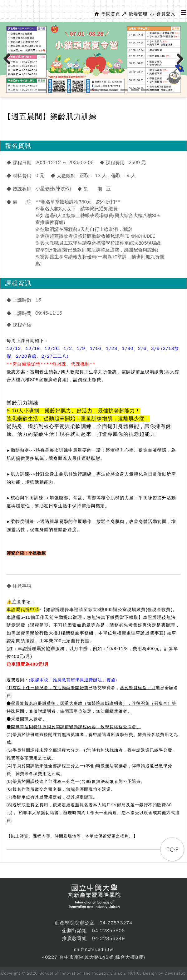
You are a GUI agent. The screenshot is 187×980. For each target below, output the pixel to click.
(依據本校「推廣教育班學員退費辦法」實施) (73, 680)
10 (124, 90)
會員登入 (166, 14)
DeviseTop (175, 973)
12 (145, 90)
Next (180, 65)
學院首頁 (111, 14)
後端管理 (138, 14)
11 (135, 90)
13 (155, 90)
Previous (9, 65)
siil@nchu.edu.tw (94, 949)
